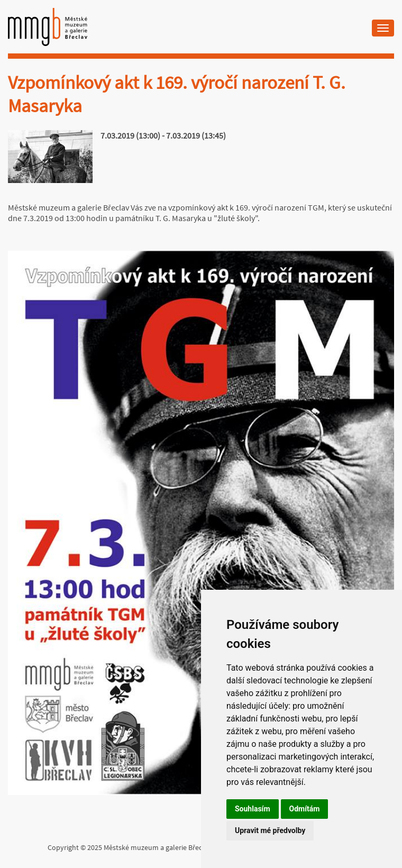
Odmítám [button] (305, 809)
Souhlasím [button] (253, 809)
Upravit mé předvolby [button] (270, 830)
